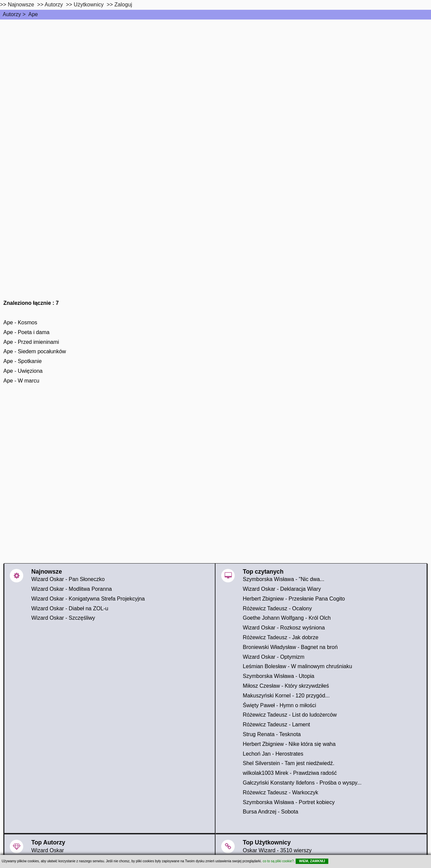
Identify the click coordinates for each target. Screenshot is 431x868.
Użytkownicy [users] (89, 5)
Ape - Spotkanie (23, 361)
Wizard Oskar (48, 850)
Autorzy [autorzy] (54, 5)
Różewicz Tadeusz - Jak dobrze (281, 637)
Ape (33, 14)
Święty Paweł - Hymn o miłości (279, 705)
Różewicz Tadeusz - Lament (276, 725)
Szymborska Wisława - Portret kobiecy (289, 802)
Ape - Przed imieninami (31, 342)
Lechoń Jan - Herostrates (273, 754)
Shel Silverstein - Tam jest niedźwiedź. (289, 763)
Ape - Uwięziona (23, 371)
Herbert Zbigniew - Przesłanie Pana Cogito (294, 599)
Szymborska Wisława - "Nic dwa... (284, 579)
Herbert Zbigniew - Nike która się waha (289, 744)
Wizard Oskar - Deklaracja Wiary (282, 589)
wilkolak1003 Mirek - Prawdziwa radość (290, 773)
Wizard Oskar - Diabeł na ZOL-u (70, 608)
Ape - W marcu (21, 381)
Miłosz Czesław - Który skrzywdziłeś (286, 686)
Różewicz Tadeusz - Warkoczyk (280, 792)
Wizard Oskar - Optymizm (274, 657)
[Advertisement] (215, 70)
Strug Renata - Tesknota (272, 734)
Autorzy (12, 14)
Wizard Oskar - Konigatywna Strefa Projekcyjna (88, 599)
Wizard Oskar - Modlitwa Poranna (72, 589)
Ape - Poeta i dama (26, 332)
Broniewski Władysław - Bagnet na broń (290, 647)
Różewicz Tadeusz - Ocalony (277, 608)
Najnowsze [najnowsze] (21, 5)
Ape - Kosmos (20, 322)
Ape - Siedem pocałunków (35, 351)
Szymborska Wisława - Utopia (279, 676)
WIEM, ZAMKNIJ (312, 861)
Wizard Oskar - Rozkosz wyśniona (284, 628)
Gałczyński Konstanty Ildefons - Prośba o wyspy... (302, 783)
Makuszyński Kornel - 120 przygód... (286, 696)
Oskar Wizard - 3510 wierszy (277, 850)
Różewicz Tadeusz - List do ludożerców (290, 715)
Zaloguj (123, 5)
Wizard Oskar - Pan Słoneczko (68, 579)
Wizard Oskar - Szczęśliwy (63, 618)
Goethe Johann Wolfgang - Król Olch (287, 618)
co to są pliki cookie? (278, 861)
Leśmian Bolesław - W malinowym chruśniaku (297, 666)
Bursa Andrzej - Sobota (271, 812)
